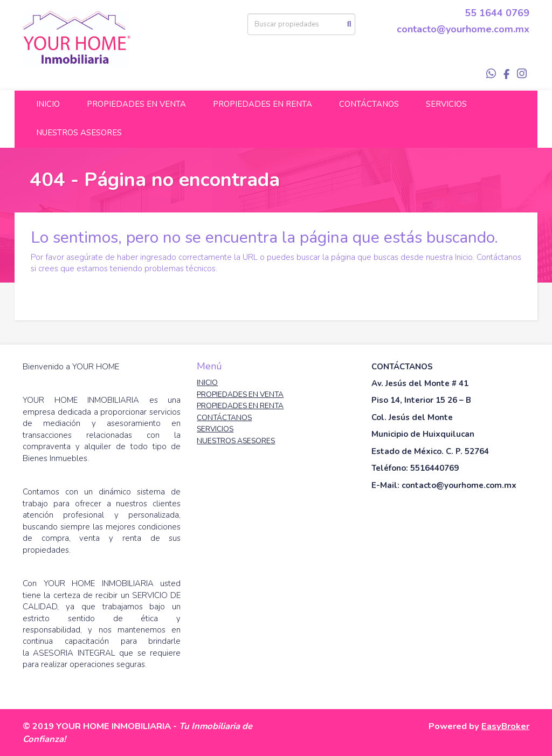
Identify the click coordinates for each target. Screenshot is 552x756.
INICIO (48, 104)
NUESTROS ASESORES (79, 133)
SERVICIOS (446, 104)
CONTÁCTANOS (369, 104)
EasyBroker (505, 726)
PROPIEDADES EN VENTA (136, 104)
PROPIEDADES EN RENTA (263, 104)
